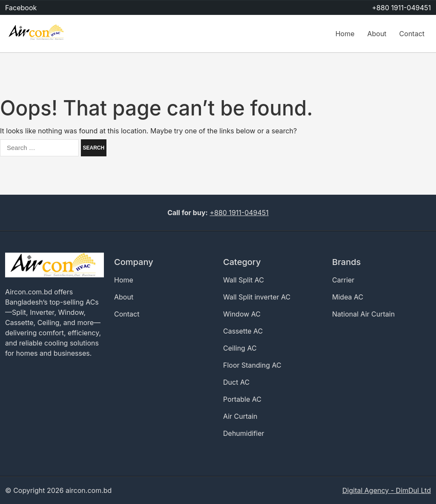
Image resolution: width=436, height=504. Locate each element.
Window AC (242, 314)
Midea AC (348, 297)
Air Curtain (240, 416)
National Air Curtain (363, 314)
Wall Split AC (244, 280)
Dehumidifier (244, 433)
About (377, 34)
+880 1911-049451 (402, 8)
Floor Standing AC (252, 365)
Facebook (21, 8)
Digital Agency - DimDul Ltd (387, 490)
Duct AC (236, 382)
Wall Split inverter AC (257, 297)
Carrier (343, 280)
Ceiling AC (240, 348)
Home (345, 34)
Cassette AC (243, 331)
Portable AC (242, 399)
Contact (412, 34)
